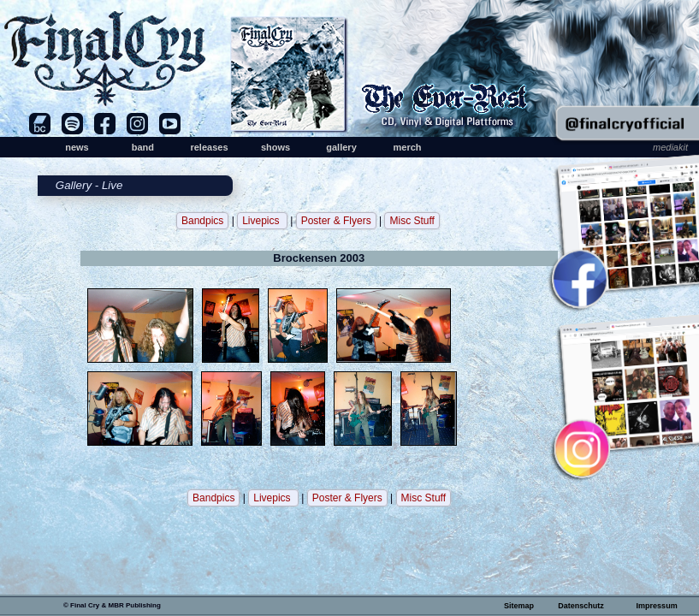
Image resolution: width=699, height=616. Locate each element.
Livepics (262, 221)
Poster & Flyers (336, 221)
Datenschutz (581, 606)
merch (407, 147)
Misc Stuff (412, 221)
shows (275, 147)
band (143, 147)
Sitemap (519, 606)
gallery (341, 147)
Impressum (657, 606)
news (77, 147)
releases (209, 147)
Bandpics (202, 221)
